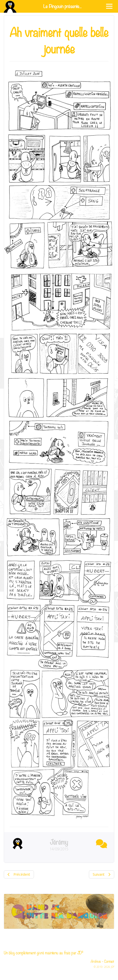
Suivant (102, 874)
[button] (100, 843)
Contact (109, 961)
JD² (80, 952)
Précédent (19, 874)
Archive (96, 961)
